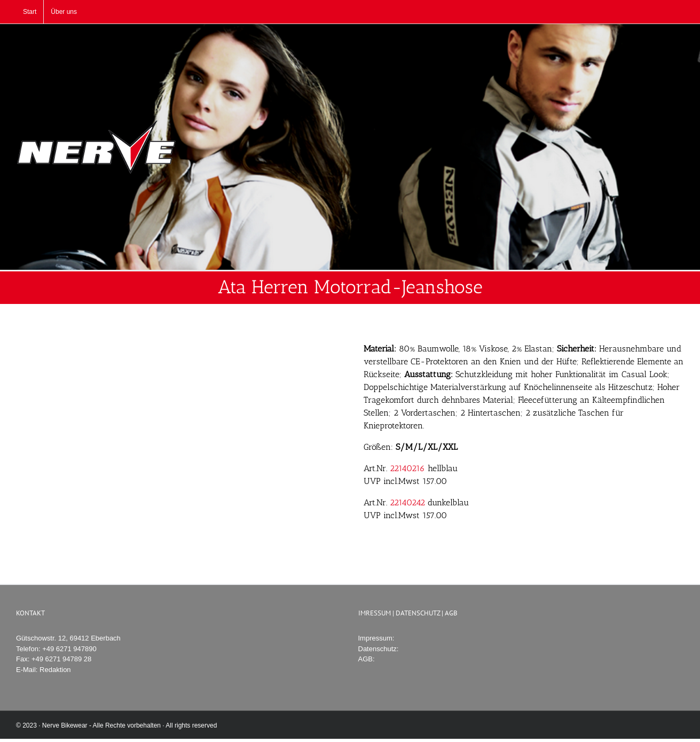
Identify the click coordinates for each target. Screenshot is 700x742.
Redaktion (55, 670)
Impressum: (376, 638)
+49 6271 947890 (69, 649)
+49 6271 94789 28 (61, 659)
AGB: (367, 659)
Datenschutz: (379, 649)
